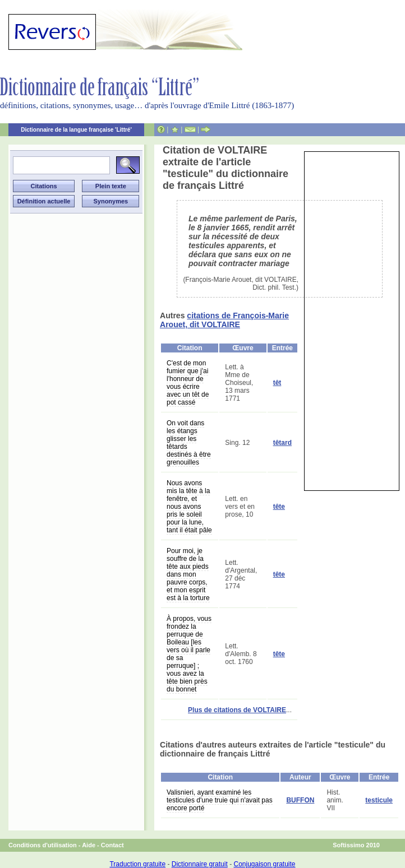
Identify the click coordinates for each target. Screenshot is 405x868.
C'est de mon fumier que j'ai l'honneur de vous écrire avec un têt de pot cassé (188, 383)
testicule (379, 800)
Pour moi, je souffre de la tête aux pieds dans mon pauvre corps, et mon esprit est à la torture (188, 574)
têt (277, 383)
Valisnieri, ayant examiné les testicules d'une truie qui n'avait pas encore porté (220, 800)
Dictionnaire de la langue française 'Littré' (76, 130)
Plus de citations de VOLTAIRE (237, 710)
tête (279, 507)
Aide (89, 845)
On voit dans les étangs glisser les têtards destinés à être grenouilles (189, 443)
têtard (282, 443)
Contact (112, 845)
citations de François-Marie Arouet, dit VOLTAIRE (224, 320)
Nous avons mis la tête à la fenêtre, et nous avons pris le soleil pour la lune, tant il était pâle (189, 507)
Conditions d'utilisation (43, 845)
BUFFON (300, 800)
